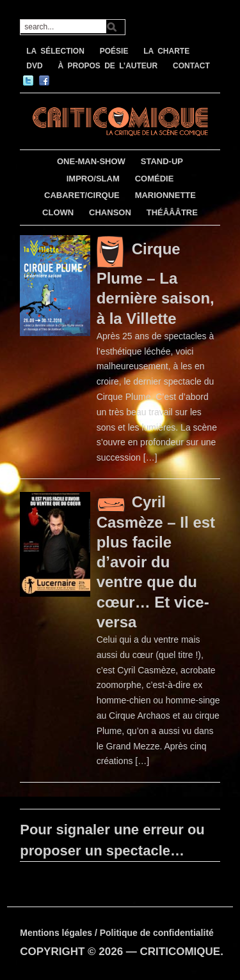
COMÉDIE (155, 179)
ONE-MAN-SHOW (91, 161)
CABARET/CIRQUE (82, 195)
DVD (34, 66)
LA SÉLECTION (55, 51)
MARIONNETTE (165, 195)
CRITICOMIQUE (180, 952)
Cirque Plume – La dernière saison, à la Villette (156, 283)
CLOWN (58, 212)
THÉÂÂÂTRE (172, 212)
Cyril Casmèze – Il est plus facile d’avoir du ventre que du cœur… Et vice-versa (156, 562)
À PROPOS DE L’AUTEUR (108, 66)
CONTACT (191, 66)
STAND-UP (162, 161)
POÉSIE (114, 51)
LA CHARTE (166, 51)
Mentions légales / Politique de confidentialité (117, 933)
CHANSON (110, 212)
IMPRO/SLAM (93, 179)
